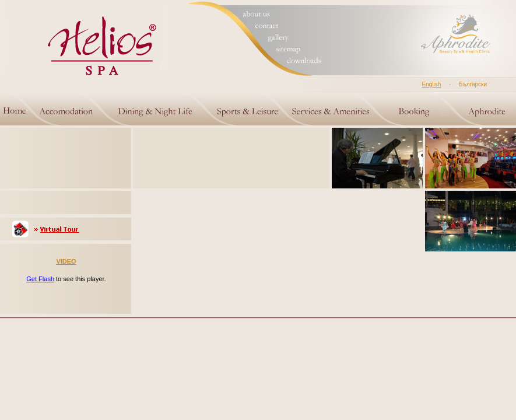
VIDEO (66, 261)
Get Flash (40, 279)
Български (473, 84)
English (431, 84)
